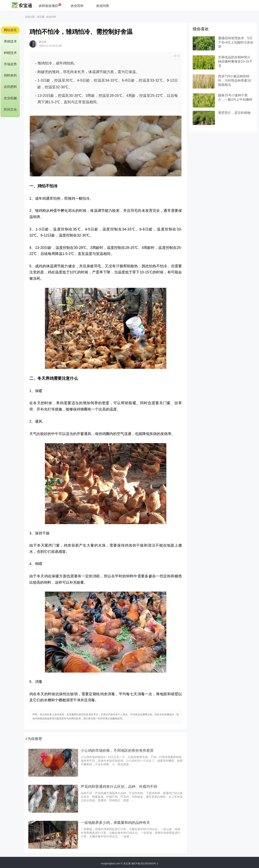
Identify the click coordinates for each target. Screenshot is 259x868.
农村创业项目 (48, 6)
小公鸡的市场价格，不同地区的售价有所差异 (117, 751)
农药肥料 (10, 87)
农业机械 (10, 98)
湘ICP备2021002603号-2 (145, 864)
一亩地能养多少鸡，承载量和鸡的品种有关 (115, 823)
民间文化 (10, 109)
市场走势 (10, 64)
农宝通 (41, 17)
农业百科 (77, 6)
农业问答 (103, 6)
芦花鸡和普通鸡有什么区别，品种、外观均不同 (119, 787)
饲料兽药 (10, 75)
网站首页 (10, 30)
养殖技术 (10, 41)
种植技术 (10, 53)
